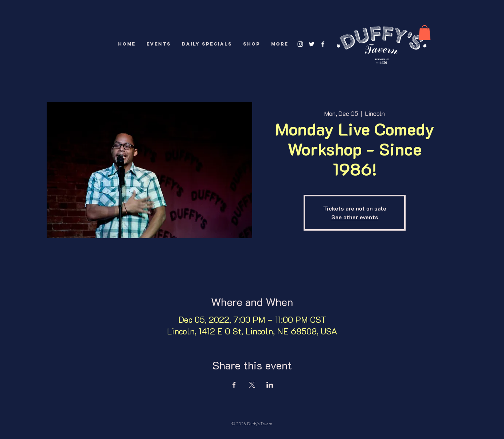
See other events (355, 217)
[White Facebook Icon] (323, 44)
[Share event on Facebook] (234, 385)
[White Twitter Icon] (312, 44)
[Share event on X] (252, 385)
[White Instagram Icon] (300, 44)
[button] (425, 33)
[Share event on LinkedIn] (270, 385)
